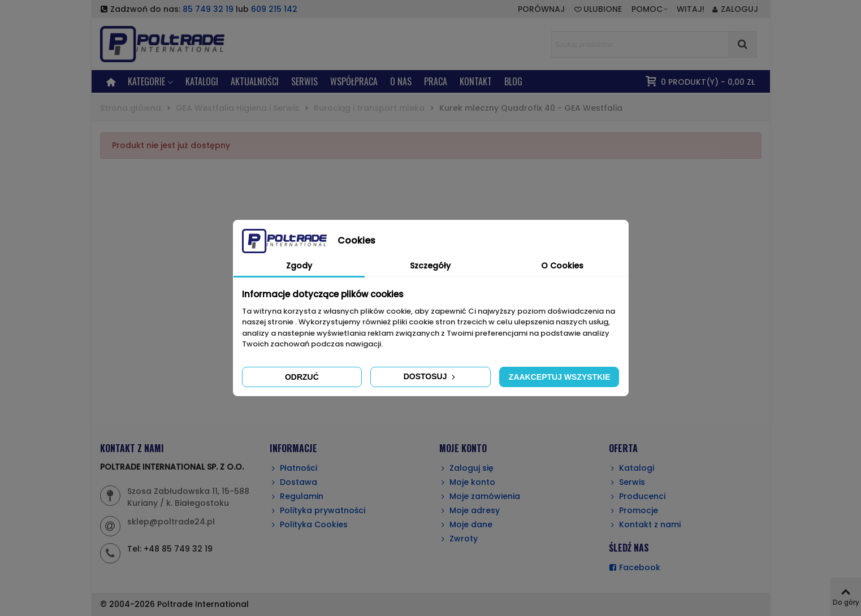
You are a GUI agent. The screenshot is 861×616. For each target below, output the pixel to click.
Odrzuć (302, 377)
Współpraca (354, 81)
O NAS (401, 81)
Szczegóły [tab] (430, 266)
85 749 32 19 (208, 9)
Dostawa (293, 482)
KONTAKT (476, 81)
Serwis (627, 482)
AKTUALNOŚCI (255, 81)
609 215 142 (274, 9)
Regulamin (297, 496)
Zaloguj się (466, 468)
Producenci (637, 496)
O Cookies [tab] (562, 266)
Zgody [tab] (299, 266)
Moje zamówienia (480, 496)
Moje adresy (470, 511)
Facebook (635, 568)
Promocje (633, 511)
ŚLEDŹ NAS (629, 548)
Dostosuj (431, 376)
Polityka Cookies (309, 525)
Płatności (293, 468)
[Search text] (640, 44)
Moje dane (466, 525)
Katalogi (202, 81)
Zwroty (458, 539)
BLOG (513, 81)
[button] (650, 9)
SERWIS (304, 81)
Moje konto (467, 482)
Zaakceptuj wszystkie (560, 377)
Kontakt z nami (645, 525)
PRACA (436, 81)
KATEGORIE (146, 81)
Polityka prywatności (317, 511)
